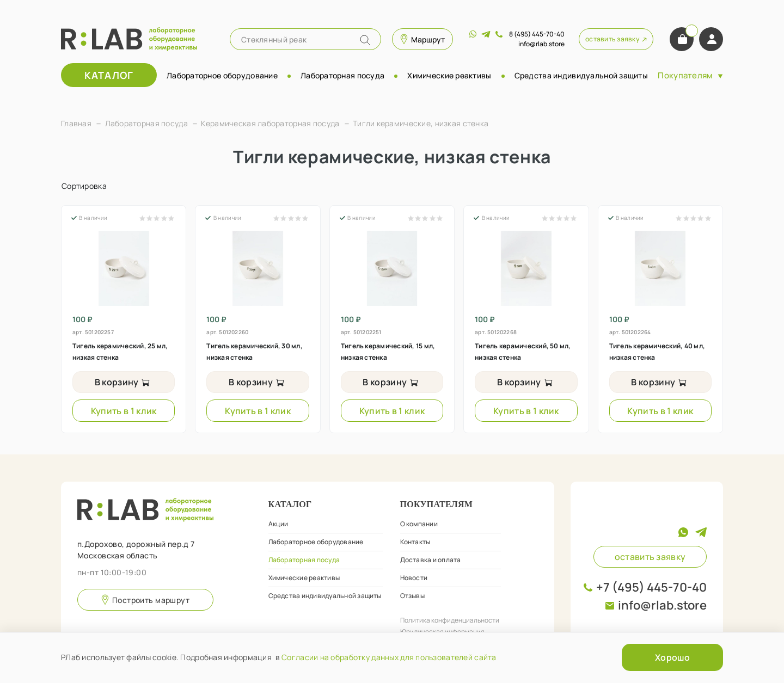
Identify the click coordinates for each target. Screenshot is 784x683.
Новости (414, 578)
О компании (419, 524)
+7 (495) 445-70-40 (651, 587)
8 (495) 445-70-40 (537, 34)
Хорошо (672, 657)
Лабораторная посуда (342, 75)
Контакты (415, 542)
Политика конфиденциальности (450, 620)
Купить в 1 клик (124, 411)
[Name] (365, 40)
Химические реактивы (449, 75)
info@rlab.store (662, 605)
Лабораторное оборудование (222, 75)
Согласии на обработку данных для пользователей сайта (389, 657)
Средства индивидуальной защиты (581, 75)
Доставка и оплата (431, 560)
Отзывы (412, 596)
